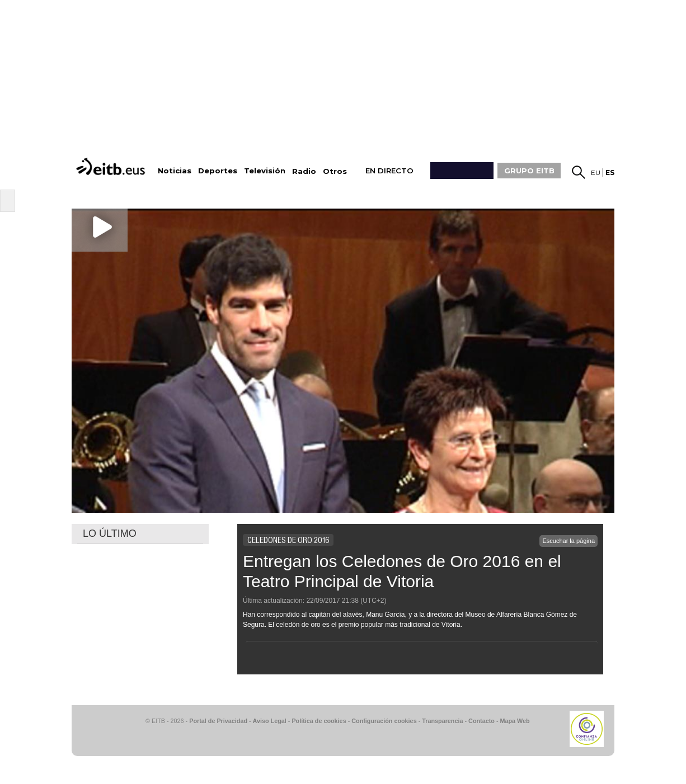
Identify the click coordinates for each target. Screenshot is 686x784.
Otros (335, 171)
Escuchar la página (568, 541)
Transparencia (442, 721)
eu (596, 173)
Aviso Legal (270, 721)
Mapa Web (514, 721)
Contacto (481, 721)
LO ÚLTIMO (110, 533)
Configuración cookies (384, 721)
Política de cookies (319, 721)
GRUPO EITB (529, 171)
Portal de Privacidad (218, 721)
